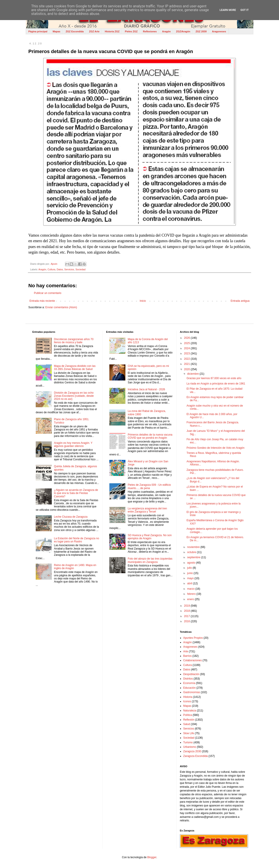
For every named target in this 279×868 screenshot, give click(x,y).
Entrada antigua (240, 301)
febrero (192, 594)
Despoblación (191, 674)
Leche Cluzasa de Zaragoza (71, 517)
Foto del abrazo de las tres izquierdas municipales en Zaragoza (150, 560)
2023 (187, 353)
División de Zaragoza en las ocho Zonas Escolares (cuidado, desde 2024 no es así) (74, 396)
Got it (245, 10)
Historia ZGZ (112, 31)
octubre (192, 552)
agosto (192, 563)
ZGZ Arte (94, 31)
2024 (187, 348)
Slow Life (189, 733)
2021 (187, 364)
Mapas (56, 31)
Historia (188, 697)
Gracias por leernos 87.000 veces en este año (214, 378)
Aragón (166, 31)
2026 (187, 338)
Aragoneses (219, 31)
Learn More (228, 10)
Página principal (38, 31)
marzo (191, 589)
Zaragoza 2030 (192, 751)
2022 (187, 359)
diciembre (193, 374)
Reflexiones (150, 31)
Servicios (69, 269)
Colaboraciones (193, 660)
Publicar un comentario (48, 293)
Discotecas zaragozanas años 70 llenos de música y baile (74, 341)
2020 (187, 369)
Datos (60, 269)
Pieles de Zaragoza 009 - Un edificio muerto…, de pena (149, 486)
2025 (187, 343)
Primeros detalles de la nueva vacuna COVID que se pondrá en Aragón (150, 436)
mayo (191, 578)
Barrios (187, 656)
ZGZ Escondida (75, 31)
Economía (189, 683)
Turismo (188, 742)
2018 (187, 611)
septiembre (194, 557)
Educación (189, 688)
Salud (187, 724)
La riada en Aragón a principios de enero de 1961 (216, 384)
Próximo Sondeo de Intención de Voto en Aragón (216, 448)
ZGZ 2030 (201, 31)
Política (188, 715)
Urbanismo (190, 747)
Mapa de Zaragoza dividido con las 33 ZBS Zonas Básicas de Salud (75, 368)
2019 (187, 606)
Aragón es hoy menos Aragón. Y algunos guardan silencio (73, 444)
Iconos (187, 701)
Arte (186, 651)
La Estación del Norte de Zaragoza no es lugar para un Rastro (77, 540)
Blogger (152, 857)
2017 (187, 616)
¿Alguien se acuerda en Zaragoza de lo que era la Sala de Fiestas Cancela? (76, 493)
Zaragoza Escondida (196, 756)
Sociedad (80, 269)
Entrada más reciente (42, 301)
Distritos (188, 679)
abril (190, 583)
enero (191, 599)
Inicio (143, 301)
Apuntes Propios (193, 638)
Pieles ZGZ (131, 31)
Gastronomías (192, 692)
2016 (187, 621)
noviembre (194, 547)
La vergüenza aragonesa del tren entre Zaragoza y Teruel (147, 510)
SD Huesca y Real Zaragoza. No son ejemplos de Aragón (150, 537)
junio (191, 573)
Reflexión (189, 720)
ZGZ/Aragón (183, 31)
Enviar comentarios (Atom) (61, 307)
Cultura (51, 269)
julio (190, 568)
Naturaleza (190, 711)
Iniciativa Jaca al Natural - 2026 (146, 389)
